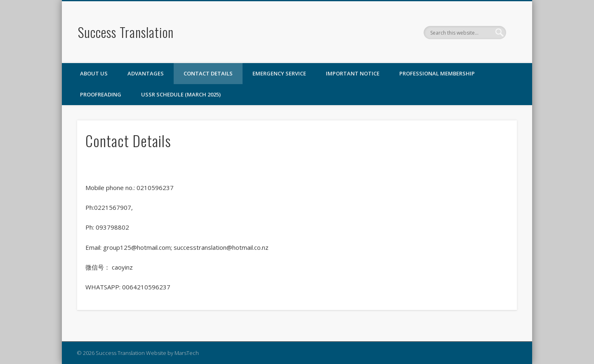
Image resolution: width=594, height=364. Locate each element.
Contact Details (208, 73)
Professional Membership (437, 73)
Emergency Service (279, 73)
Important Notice (353, 73)
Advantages (146, 73)
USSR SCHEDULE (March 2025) (181, 94)
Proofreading (101, 94)
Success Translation (126, 32)
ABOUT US (94, 73)
